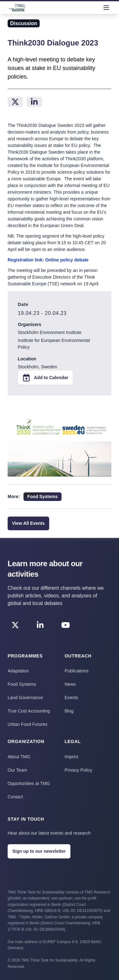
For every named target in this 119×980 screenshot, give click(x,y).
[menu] (106, 8)
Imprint (72, 757)
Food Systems (22, 684)
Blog (69, 711)
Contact (15, 797)
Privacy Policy (79, 770)
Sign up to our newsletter (39, 851)
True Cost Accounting (29, 711)
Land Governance (25, 698)
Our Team (17, 770)
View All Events (28, 523)
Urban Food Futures (27, 724)
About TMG (19, 757)
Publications (77, 671)
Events (72, 698)
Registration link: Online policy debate (48, 260)
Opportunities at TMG (29, 783)
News (70, 684)
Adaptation (18, 671)
